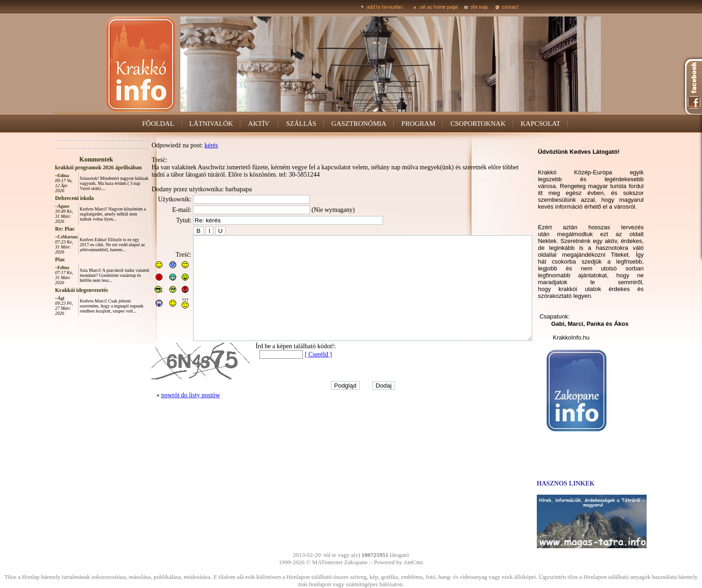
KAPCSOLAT (541, 124)
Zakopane (356, 562)
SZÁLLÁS (301, 124)
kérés (191, 145)
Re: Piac (44, 229)
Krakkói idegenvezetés (61, 290)
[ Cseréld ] (298, 375)
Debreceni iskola (54, 198)
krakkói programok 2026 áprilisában (78, 167)
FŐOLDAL (158, 124)
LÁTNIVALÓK (211, 124)
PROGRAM (418, 124)
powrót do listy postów (170, 416)
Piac (39, 259)
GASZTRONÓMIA (359, 124)
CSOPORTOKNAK (478, 124)
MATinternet (327, 562)
